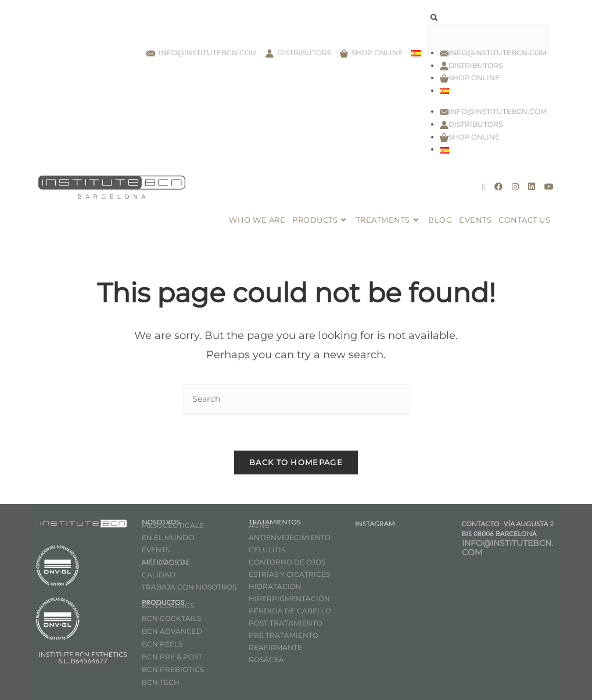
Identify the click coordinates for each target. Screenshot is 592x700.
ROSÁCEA (266, 660)
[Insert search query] (296, 400)
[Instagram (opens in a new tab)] (515, 187)
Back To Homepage (296, 462)
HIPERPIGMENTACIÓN (289, 599)
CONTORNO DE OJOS (287, 562)
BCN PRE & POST (172, 657)
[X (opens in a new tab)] (484, 187)
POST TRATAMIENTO (286, 623)
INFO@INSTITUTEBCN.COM (507, 548)
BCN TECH (161, 682)
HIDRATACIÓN (275, 586)
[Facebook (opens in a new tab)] (498, 187)
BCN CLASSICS (168, 606)
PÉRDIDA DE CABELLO (290, 611)
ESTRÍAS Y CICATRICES (289, 574)
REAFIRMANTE (275, 647)
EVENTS (156, 550)
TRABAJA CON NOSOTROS (189, 587)
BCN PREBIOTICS (173, 669)
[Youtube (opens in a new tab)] (549, 187)
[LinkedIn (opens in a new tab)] (532, 187)
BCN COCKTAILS (171, 618)
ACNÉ (259, 525)
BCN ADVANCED (172, 631)
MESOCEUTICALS (173, 525)
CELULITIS (267, 550)
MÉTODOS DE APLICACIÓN (166, 562)
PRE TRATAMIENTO (284, 635)
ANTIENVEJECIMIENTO (290, 537)
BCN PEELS (162, 644)
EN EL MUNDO (168, 537)
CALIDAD (159, 575)
